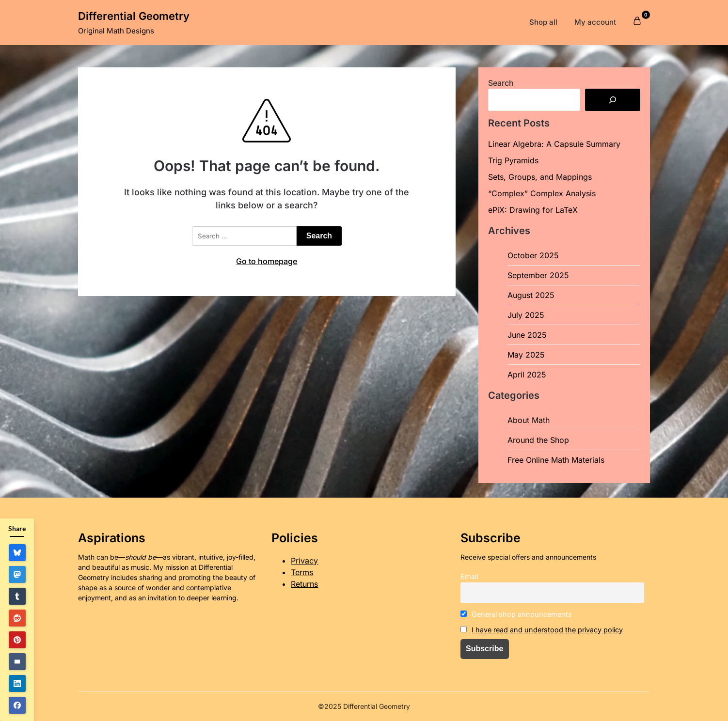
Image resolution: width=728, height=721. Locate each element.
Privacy (304, 561)
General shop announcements (516, 614)
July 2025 (526, 315)
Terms (302, 572)
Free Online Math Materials (556, 460)
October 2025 (533, 255)
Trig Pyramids (513, 160)
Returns (304, 584)
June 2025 (527, 335)
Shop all (543, 22)
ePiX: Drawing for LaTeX (533, 210)
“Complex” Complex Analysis (542, 193)
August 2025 (531, 295)
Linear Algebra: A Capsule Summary (554, 144)
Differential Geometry (134, 16)
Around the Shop (538, 440)
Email (469, 576)
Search (501, 83)
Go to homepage (267, 261)
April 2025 (527, 375)
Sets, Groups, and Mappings (540, 177)
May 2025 (526, 355)
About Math (529, 420)
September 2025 (538, 275)
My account (595, 22)
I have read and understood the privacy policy (547, 630)
